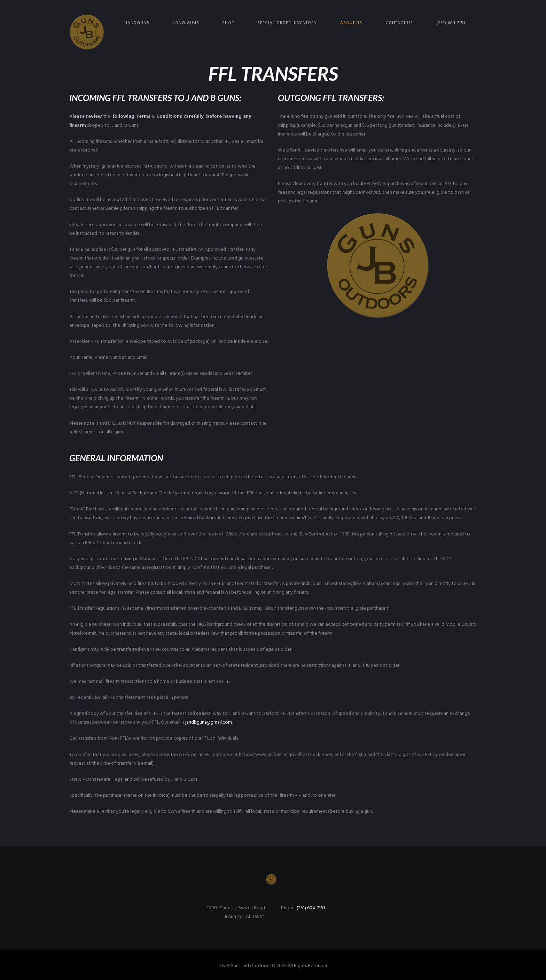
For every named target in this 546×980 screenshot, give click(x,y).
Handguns (137, 23)
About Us (351, 23)
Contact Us (399, 23)
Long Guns (186, 23)
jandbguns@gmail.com (209, 722)
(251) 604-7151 (451, 23)
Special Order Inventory (287, 23)
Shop (228, 23)
